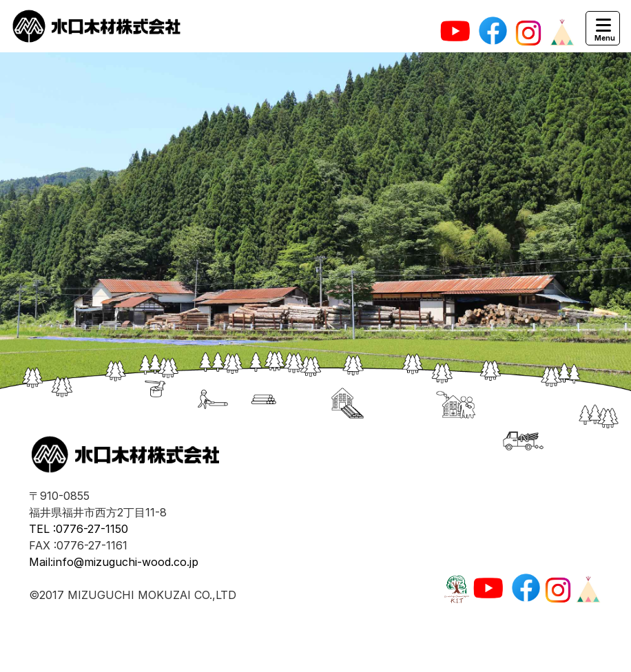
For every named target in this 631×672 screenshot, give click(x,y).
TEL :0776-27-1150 (79, 529)
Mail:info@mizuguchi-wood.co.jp (114, 562)
